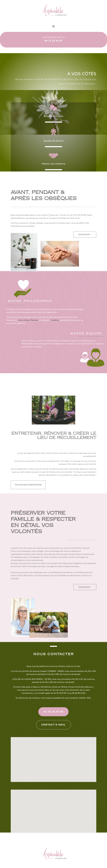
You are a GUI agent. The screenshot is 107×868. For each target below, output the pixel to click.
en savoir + (85, 234)
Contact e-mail (53, 725)
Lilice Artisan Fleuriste (28, 320)
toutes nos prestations (28, 485)
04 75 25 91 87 (53, 712)
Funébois (55, 320)
